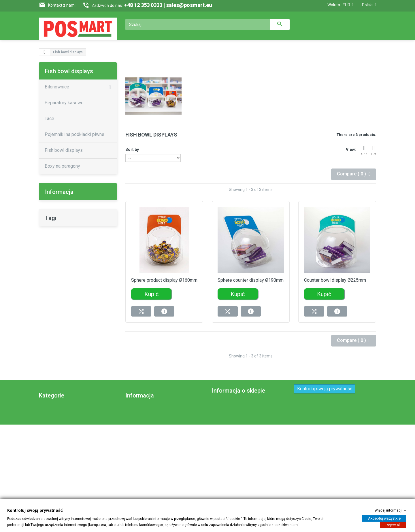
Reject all (393, 525)
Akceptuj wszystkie (384, 518)
